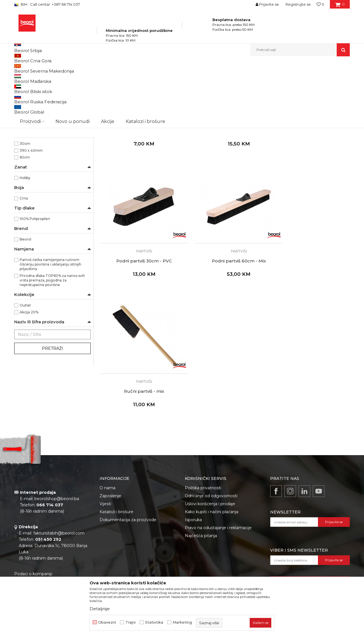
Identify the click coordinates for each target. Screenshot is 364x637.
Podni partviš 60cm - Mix (139, 307)
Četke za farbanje (32, 118)
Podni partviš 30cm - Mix (225, 186)
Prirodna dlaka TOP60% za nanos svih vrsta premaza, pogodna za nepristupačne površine (52, 345)
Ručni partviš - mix (225, 307)
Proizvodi (71, 68)
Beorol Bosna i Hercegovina (37, 68)
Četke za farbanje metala (39, 92)
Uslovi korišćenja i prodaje (210, 502)
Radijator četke (30, 139)
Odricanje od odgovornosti (211, 494)
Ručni (25, 188)
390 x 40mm (31, 215)
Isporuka (193, 518)
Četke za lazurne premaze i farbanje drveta (51, 101)
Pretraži (52, 413)
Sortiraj (206, 78)
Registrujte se (298, 4)
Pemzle (24, 152)
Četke (142, 68)
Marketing (182, 622)
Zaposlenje (110, 494)
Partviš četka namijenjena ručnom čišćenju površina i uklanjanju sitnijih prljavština (50, 329)
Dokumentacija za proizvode (128, 518)
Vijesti (105, 502)
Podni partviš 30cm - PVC (310, 186)
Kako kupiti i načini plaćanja (212, 510)
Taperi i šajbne (29, 159)
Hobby (25, 243)
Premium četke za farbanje (41, 125)
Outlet (25, 370)
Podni (25, 181)
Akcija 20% (29, 377)
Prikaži (289, 78)
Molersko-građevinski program (108, 68)
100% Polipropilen (35, 284)
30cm (25, 208)
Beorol (25, 304)
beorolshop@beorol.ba (57, 497)
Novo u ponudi (73, 50)
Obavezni (107, 622)
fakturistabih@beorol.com (59, 532)
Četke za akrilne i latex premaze (45, 111)
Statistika (154, 622)
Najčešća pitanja (201, 534)
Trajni (131, 622)
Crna (24, 263)
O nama (107, 486)
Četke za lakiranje (32, 132)
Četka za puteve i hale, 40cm (139, 186)
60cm (25, 222)
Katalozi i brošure (116, 510)
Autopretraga (180, 78)
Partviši (23, 146)
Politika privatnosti (203, 486)
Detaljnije (100, 609)
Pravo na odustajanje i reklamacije (218, 526)
